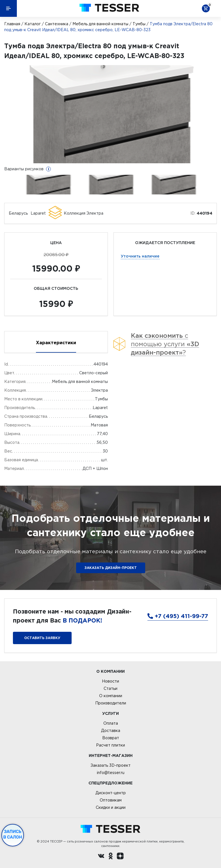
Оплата (111, 723)
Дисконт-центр (111, 793)
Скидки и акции (111, 807)
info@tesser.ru (111, 773)
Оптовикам (111, 800)
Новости (110, 681)
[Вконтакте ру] (101, 857)
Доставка (111, 731)
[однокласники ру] (111, 857)
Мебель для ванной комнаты (100, 24)
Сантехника (57, 24)
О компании (111, 696)
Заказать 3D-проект (110, 765)
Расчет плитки (110, 745)
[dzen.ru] (120, 857)
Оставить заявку (42, 638)
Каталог (33, 24)
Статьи (110, 688)
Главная (12, 24)
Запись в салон (13, 834)
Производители (111, 703)
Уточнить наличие (140, 256)
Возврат (111, 738)
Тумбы (139, 24)
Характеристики (56, 343)
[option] (110, 114)
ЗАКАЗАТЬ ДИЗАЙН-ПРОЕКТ (111, 568)
